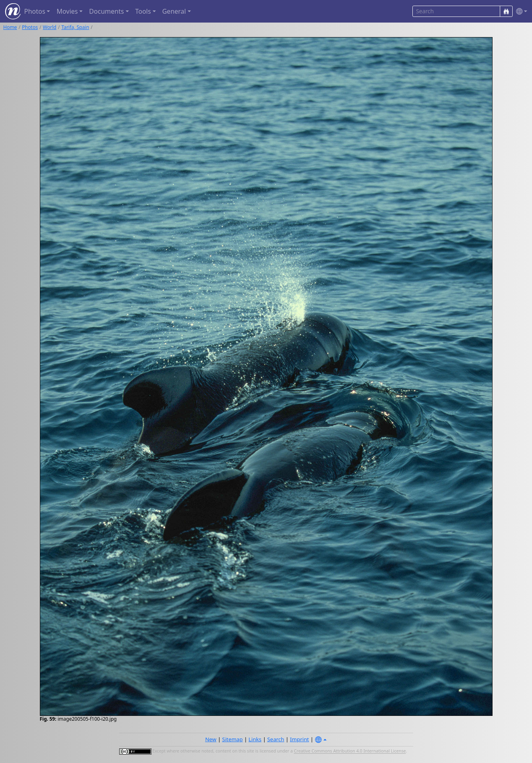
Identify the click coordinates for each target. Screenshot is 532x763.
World (50, 27)
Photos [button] (35, 11)
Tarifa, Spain (75, 27)
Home (10, 27)
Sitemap (233, 739)
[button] (520, 11)
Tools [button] (143, 11)
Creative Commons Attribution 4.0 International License (350, 751)
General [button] (174, 11)
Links (255, 739)
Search (276, 739)
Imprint (299, 739)
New (211, 739)
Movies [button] (67, 11)
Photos (30, 27)
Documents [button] (106, 11)
